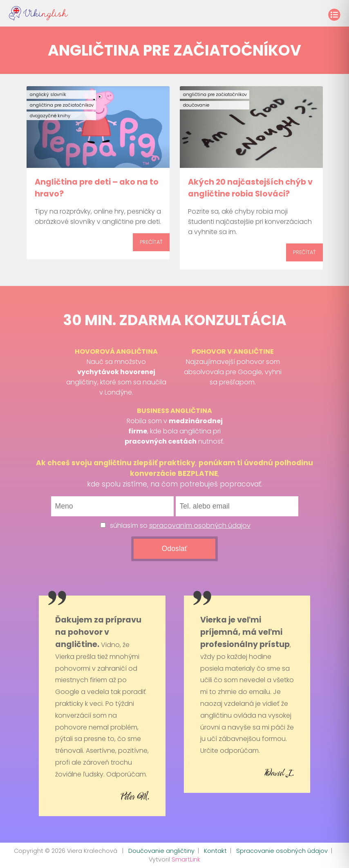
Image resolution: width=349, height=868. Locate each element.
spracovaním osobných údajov (200, 525)
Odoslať (174, 549)
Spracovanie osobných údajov (282, 851)
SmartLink (186, 859)
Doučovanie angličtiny (161, 851)
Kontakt (215, 851)
